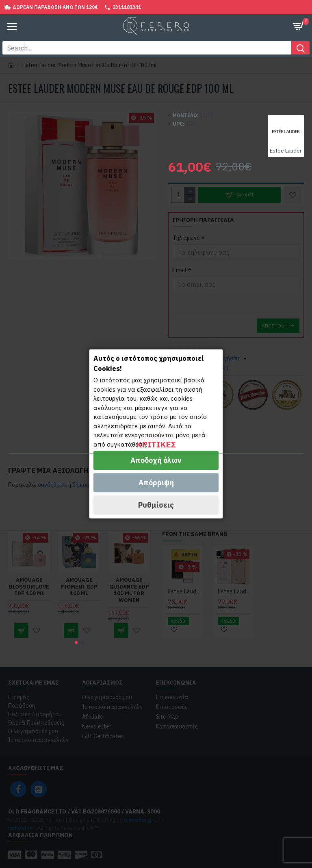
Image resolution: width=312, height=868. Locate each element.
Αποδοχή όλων (156, 461)
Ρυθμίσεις (156, 505)
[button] (76, 642)
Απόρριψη (156, 483)
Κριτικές (156, 445)
